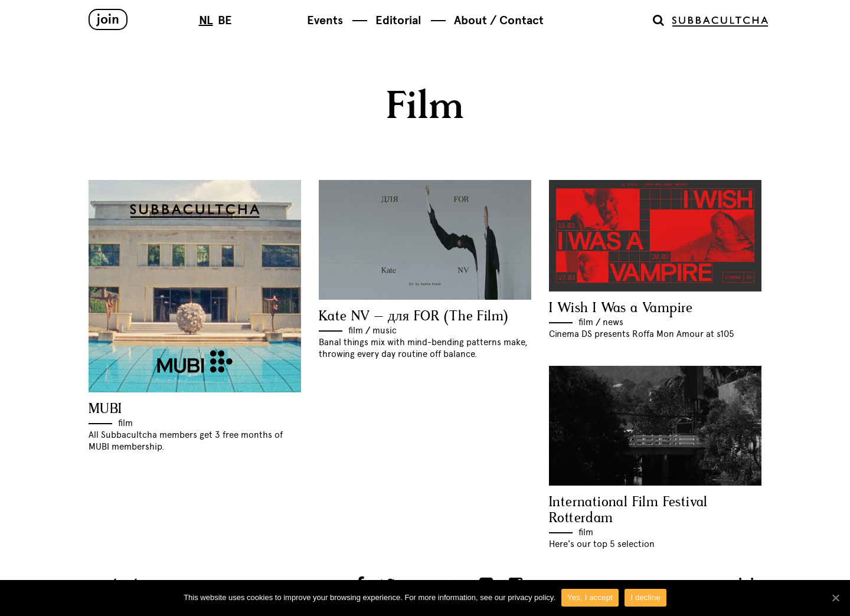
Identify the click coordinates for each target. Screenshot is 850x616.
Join (108, 19)
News (613, 322)
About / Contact (499, 20)
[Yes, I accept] (835, 598)
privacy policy (530, 597)
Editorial (398, 20)
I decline (645, 597)
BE (225, 20)
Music (385, 330)
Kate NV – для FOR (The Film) (413, 317)
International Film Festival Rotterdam (628, 510)
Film (125, 423)
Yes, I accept (590, 597)
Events (325, 20)
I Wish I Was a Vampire (621, 308)
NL (206, 20)
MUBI (105, 409)
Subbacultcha (720, 22)
